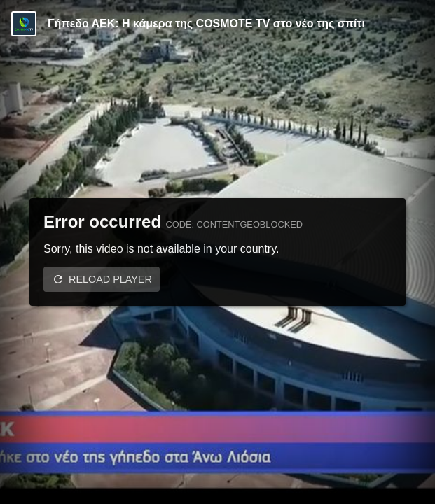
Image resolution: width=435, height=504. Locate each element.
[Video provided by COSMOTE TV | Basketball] (24, 24)
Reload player (110, 279)
